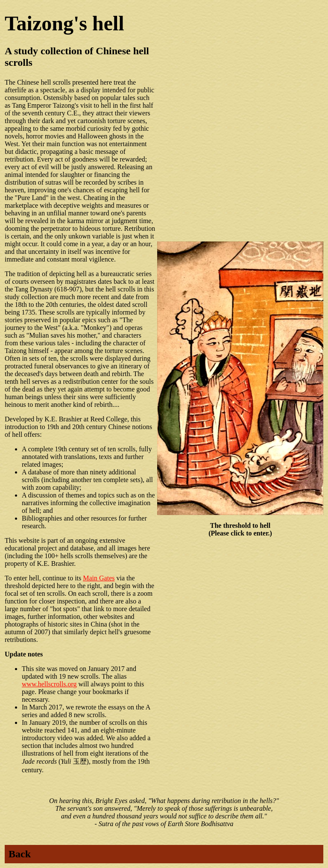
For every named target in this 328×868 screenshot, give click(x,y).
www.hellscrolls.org (49, 684)
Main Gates (99, 578)
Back (20, 854)
